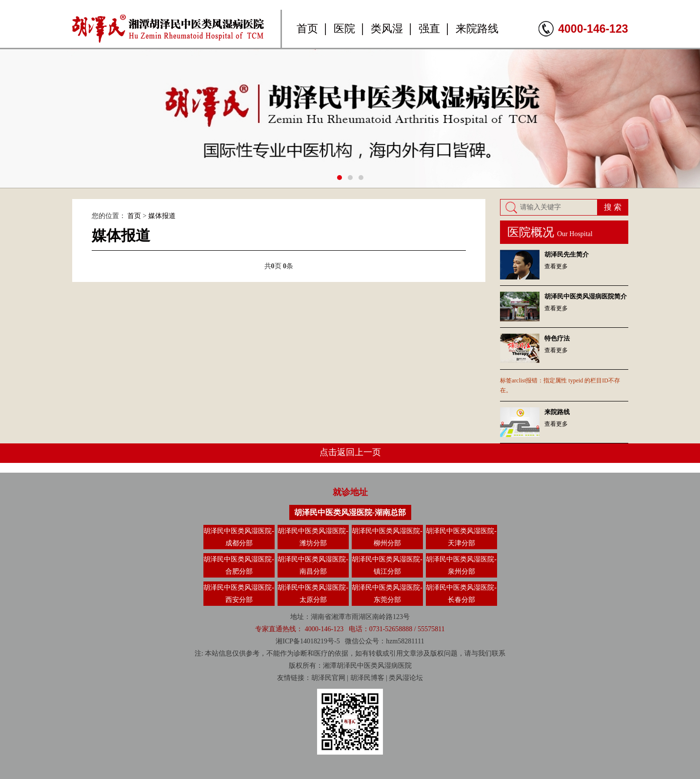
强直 (429, 29)
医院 (344, 29)
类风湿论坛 (406, 678)
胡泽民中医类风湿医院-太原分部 (313, 594)
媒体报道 (162, 216)
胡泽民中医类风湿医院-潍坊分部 (313, 537)
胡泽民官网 (328, 678)
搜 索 (613, 207)
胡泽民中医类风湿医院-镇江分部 (387, 565)
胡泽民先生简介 (567, 254)
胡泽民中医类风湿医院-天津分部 (461, 537)
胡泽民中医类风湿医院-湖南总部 (350, 512)
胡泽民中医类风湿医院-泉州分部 (461, 565)
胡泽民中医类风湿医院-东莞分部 (387, 594)
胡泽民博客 (367, 678)
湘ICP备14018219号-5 (308, 641)
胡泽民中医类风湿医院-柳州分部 (387, 537)
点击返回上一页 (350, 452)
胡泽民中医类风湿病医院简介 (586, 296)
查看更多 (556, 266)
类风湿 (387, 29)
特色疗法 (557, 338)
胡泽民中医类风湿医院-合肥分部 (239, 565)
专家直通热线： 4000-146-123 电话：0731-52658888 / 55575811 (350, 629)
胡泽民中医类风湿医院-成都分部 (239, 537)
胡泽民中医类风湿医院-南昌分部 (313, 565)
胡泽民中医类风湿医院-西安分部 (239, 594)
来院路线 (477, 29)
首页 (307, 29)
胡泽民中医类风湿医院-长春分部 (461, 594)
